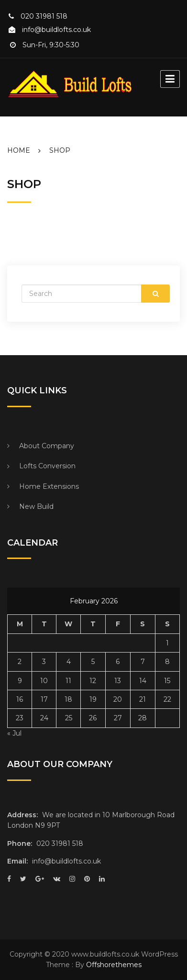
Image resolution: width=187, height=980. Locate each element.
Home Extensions (49, 486)
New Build (36, 506)
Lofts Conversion (47, 466)
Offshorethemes (114, 965)
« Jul (14, 733)
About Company (47, 446)
